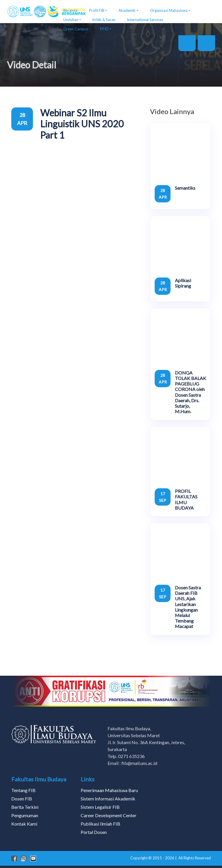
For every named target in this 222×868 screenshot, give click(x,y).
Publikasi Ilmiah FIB (100, 824)
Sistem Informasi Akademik (108, 799)
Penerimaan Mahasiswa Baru (109, 790)
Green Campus (76, 29)
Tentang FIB (23, 790)
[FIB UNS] (31, 12)
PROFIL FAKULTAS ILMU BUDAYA (186, 499)
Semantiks (185, 188)
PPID (104, 29)
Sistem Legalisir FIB (100, 807)
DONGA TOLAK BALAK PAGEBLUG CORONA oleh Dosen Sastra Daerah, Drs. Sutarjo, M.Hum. (190, 392)
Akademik (127, 10)
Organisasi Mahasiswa (169, 10)
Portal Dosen (94, 832)
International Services (145, 20)
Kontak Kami (24, 824)
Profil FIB (97, 10)
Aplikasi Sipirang (183, 283)
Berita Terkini (25, 807)
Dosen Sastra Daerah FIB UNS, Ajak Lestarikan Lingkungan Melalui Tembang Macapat (188, 607)
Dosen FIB (22, 799)
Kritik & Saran (104, 20)
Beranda (70, 10)
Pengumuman (25, 815)
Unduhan (71, 20)
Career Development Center (109, 815)
